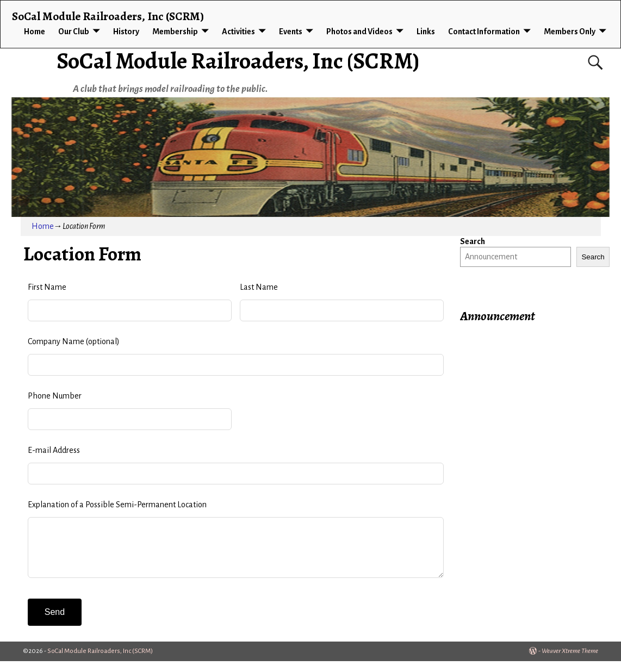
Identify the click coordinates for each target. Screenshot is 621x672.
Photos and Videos (359, 32)
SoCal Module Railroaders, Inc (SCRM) (238, 61)
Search (473, 241)
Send (55, 623)
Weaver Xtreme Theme (570, 662)
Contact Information (484, 32)
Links (426, 32)
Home (35, 32)
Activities (238, 32)
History (126, 32)
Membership (175, 32)
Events (291, 32)
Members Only (570, 32)
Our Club (74, 32)
